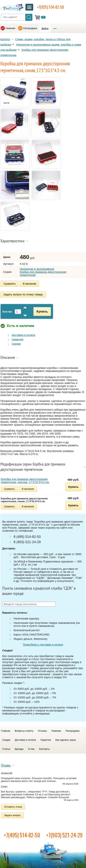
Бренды (19, 749)
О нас (31, 749)
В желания (30, 284)
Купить (42, 311)
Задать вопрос (12, 815)
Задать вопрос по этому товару (23, 294)
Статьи (6, 749)
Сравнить (10, 284)
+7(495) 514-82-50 (22, 835)
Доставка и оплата (23, 335)
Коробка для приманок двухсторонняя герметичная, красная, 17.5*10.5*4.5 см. (25, 481)
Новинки (10, 28)
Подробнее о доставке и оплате (43, 645)
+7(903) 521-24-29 (64, 835)
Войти (45, 28)
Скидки (16, 344)
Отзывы (42, 731)
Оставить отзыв (13, 807)
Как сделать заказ (66, 740)
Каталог (5, 39)
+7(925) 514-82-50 (50, 7)
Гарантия (17, 339)
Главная (6, 731)
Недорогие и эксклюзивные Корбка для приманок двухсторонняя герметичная (43, 272)
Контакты (44, 749)
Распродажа (30, 28)
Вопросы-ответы (24, 731)
